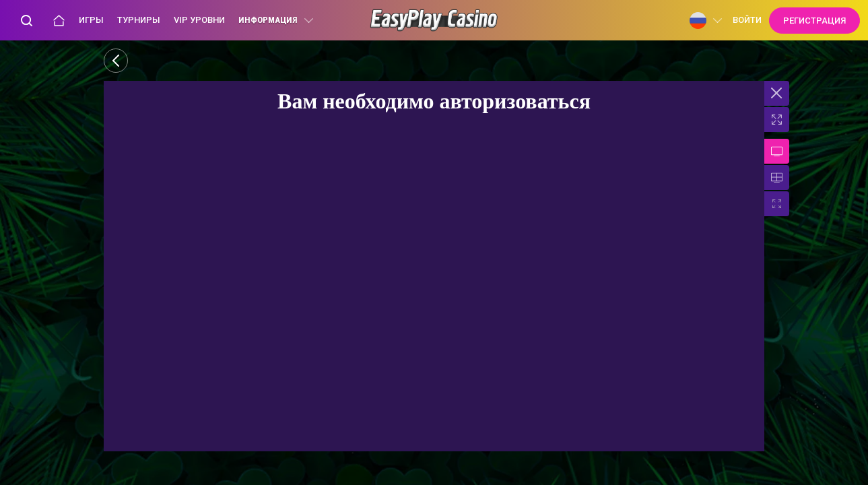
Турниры (139, 20)
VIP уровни (199, 20)
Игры (91, 20)
